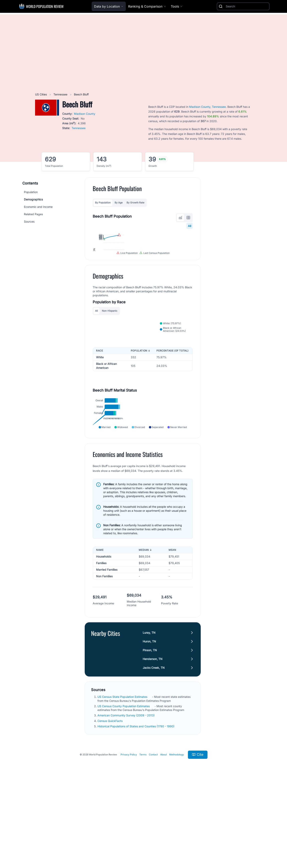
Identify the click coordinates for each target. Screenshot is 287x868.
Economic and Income (38, 207)
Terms (143, 838)
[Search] (247, 6)
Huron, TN (149, 725)
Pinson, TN (150, 734)
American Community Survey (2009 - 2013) (126, 799)
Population (31, 192)
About (164, 838)
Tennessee (61, 94)
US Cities (41, 94)
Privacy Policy (129, 838)
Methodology (177, 838)
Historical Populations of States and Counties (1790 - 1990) (136, 810)
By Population (103, 203)
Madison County (85, 114)
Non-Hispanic (110, 359)
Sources (29, 221)
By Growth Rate (135, 203)
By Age (119, 203)
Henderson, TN (153, 743)
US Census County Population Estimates (124, 790)
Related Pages (33, 214)
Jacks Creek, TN (154, 752)
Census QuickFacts (110, 805)
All (190, 226)
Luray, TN (149, 716)
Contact (153, 838)
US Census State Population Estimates (123, 781)
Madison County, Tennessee (207, 107)
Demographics (33, 199)
